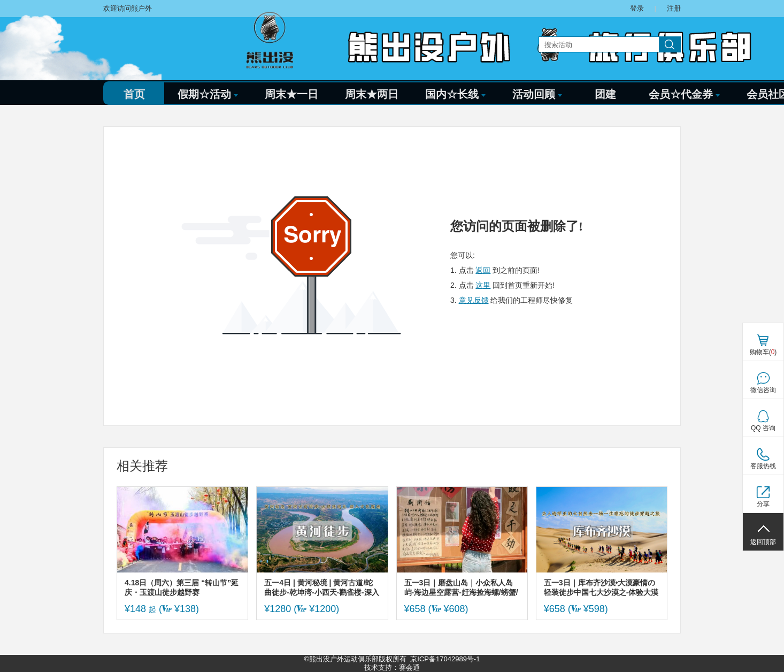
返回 (483, 270)
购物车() (763, 352)
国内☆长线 (455, 94)
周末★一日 (291, 94)
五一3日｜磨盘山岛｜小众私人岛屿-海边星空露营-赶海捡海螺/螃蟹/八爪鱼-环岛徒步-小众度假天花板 (461, 588)
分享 (763, 504)
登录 (637, 8)
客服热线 (763, 466)
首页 (134, 94)
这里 (483, 285)
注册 (674, 8)
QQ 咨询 (763, 428)
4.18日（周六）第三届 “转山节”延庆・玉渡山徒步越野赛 (182, 587)
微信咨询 (763, 390)
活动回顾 (537, 94)
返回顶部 (763, 542)
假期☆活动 (208, 94)
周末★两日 (372, 94)
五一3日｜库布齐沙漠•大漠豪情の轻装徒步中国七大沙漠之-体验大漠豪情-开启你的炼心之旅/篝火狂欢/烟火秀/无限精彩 (601, 588)
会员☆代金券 (684, 94)
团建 (605, 94)
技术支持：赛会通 (392, 667)
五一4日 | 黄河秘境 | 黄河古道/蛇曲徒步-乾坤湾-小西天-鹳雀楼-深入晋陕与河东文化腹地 (322, 588)
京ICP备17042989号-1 (445, 659)
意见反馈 (474, 300)
